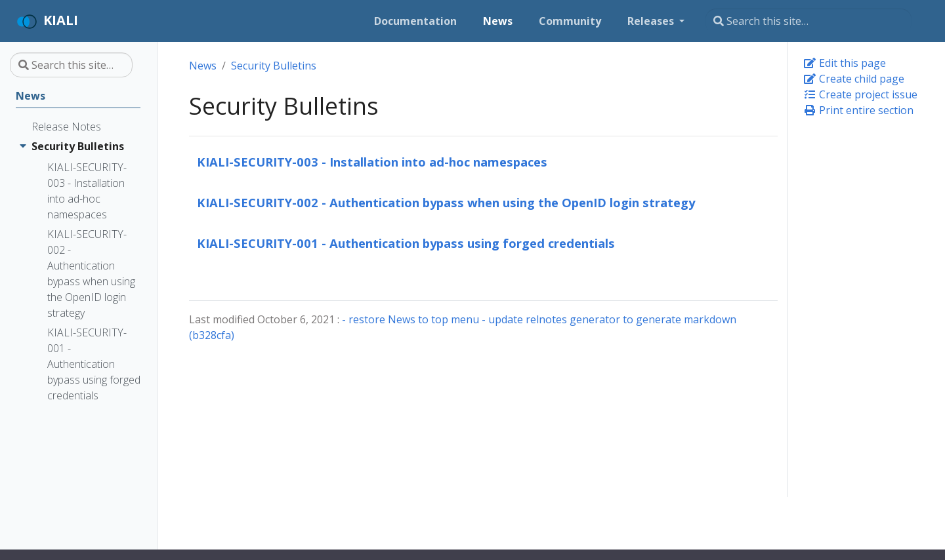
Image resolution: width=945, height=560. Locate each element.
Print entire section (858, 110)
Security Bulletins (274, 66)
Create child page (854, 79)
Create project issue (860, 94)
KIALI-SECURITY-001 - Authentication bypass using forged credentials (406, 243)
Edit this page (845, 63)
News (203, 66)
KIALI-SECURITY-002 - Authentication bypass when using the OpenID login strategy (446, 202)
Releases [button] (652, 21)
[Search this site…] (808, 21)
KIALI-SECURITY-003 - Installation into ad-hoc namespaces (372, 162)
